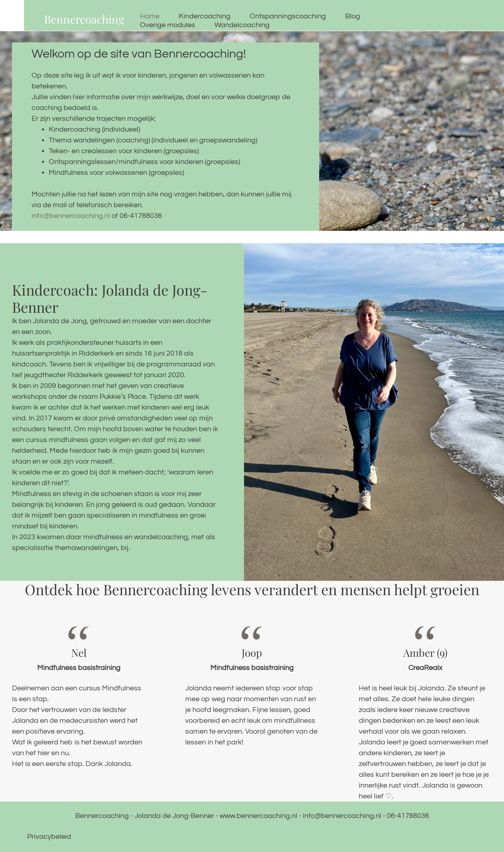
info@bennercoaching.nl (72, 216)
